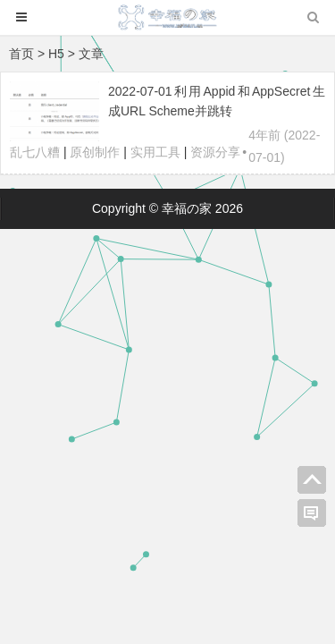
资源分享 (215, 152)
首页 (21, 54)
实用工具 (155, 152)
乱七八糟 (35, 152)
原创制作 (95, 152)
